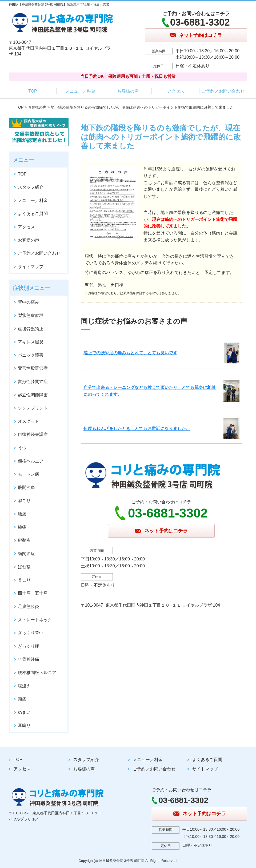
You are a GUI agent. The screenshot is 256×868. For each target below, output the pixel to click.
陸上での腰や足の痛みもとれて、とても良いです (130, 353)
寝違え (24, 686)
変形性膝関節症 (33, 382)
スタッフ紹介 (31, 187)
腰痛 (22, 514)
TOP (33, 91)
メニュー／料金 (80, 91)
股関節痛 (26, 487)
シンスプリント (33, 408)
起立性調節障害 (33, 395)
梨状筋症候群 (31, 315)
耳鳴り (24, 725)
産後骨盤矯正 (31, 329)
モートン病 (29, 474)
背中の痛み (29, 302)
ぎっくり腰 (29, 646)
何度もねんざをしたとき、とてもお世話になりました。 (137, 429)
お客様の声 (128, 91)
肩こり (24, 501)
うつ (22, 448)
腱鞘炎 (24, 540)
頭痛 (22, 699)
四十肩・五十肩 (33, 593)
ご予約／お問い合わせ (223, 91)
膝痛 (22, 527)
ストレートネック (35, 620)
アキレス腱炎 (31, 342)
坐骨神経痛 (29, 659)
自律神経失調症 (33, 434)
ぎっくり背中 (31, 633)
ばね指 (24, 567)
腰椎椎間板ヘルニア (37, 673)
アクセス (176, 91)
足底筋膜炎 (29, 606)
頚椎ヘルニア (31, 461)
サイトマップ (31, 267)
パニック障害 (31, 355)
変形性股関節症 (33, 368)
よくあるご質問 (33, 214)
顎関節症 (26, 554)
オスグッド (29, 421)
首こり (24, 580)
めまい (24, 712)
